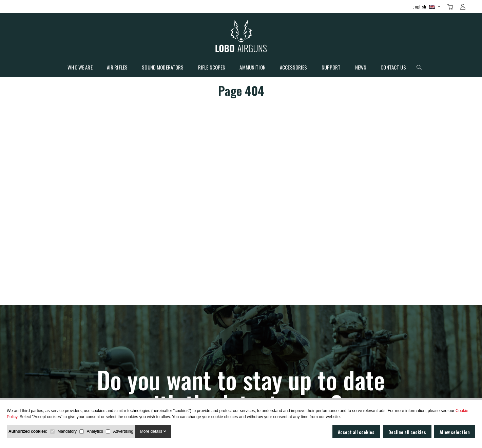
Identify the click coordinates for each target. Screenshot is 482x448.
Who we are (80, 68)
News (361, 68)
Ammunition (253, 68)
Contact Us (393, 68)
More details (153, 431)
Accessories (294, 68)
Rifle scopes (212, 68)
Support (331, 68)
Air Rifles (117, 68)
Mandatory (67, 431)
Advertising (123, 431)
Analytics (95, 431)
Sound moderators (163, 68)
